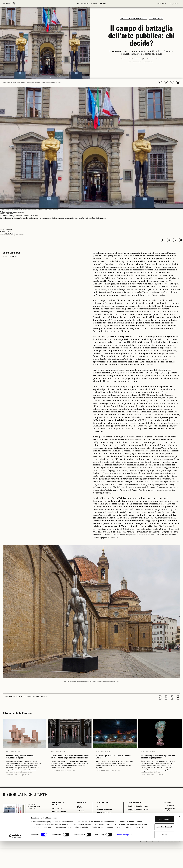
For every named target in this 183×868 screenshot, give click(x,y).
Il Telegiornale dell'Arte (169, 817)
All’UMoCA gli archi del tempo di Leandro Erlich (114, 759)
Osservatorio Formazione (138, 832)
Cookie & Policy (170, 831)
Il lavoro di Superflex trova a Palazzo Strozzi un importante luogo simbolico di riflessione (70, 762)
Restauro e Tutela (57, 820)
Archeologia (58, 815)
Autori (129, 822)
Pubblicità (167, 825)
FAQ (165, 835)
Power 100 (131, 828)
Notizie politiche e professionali (133, 18)
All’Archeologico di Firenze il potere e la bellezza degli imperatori (159, 761)
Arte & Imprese (79, 826)
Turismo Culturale (57, 830)
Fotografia (100, 825)
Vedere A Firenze (156, 18)
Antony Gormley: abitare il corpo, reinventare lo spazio (25, 761)
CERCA (176, 4)
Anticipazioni (15, 752)
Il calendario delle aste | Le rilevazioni (139, 818)
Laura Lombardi (12, 782)
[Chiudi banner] (179, 843)
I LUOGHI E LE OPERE (58, 811)
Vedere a (99, 828)
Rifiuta (158, 860)
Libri (97, 813)
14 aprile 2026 (70, 781)
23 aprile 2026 (24, 782)
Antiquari (79, 818)
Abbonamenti (160, 4)
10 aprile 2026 (114, 774)
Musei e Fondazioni (57, 825)
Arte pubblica (148, 62)
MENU (8, 4)
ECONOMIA (80, 810)
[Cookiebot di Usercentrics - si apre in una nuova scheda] (15, 863)
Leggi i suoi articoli (10, 256)
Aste (77, 822)
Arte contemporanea (135, 62)
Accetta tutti (158, 845)
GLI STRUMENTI (133, 810)
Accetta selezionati (157, 853)
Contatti (166, 828)
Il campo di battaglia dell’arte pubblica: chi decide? (141, 37)
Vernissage (168, 822)
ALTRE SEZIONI (101, 810)
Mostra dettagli (123, 863)
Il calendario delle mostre (138, 813)
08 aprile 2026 (160, 782)
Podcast (130, 825)
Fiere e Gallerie (79, 814)
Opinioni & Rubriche (104, 817)
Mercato (79, 830)
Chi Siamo (167, 810)
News (8, 752)
